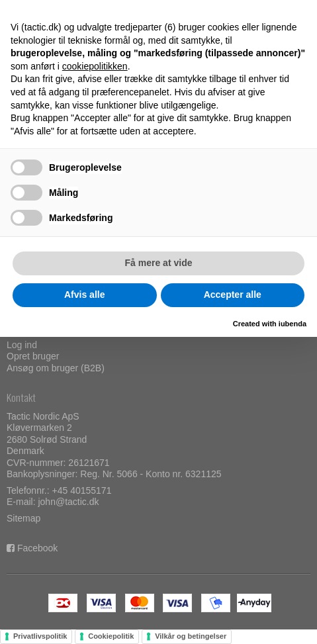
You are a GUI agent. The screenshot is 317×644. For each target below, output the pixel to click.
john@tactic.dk (68, 502)
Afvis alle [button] (84, 295)
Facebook (37, 548)
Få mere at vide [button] (159, 263)
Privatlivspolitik (40, 636)
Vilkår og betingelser (191, 636)
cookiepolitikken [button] (95, 66)
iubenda (293, 324)
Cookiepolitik (111, 636)
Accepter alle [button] (233, 295)
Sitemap (23, 518)
